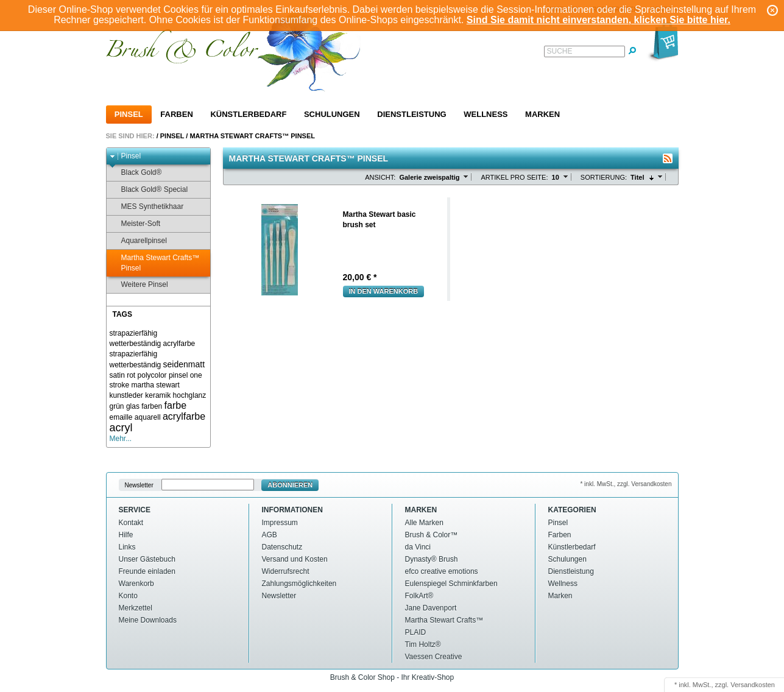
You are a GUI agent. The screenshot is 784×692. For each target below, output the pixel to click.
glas (133, 406)
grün (117, 406)
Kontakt (131, 523)
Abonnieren (290, 485)
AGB (270, 535)
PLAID (416, 632)
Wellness (486, 114)
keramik (158, 395)
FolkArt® (419, 596)
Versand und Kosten (295, 559)
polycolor (152, 375)
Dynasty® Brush (432, 559)
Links (127, 547)
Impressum (280, 523)
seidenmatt (184, 364)
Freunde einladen (147, 571)
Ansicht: (380, 177)
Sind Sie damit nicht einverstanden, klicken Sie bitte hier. (599, 20)
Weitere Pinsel (139, 285)
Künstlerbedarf (248, 114)
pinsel (178, 375)
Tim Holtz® (423, 644)
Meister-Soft (135, 224)
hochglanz (190, 395)
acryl (121, 428)
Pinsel (129, 114)
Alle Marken (424, 523)
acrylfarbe (184, 416)
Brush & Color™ (432, 535)
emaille (121, 417)
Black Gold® (136, 173)
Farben (176, 114)
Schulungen (332, 114)
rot (131, 375)
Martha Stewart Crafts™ (444, 620)
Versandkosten (753, 685)
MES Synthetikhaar (147, 207)
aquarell (148, 417)
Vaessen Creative (434, 657)
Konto (128, 596)
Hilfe (126, 535)
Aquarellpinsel (138, 241)
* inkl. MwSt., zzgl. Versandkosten (626, 484)
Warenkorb (136, 584)
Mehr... (121, 439)
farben (152, 406)
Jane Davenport (431, 608)
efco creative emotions (442, 571)
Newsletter (139, 485)
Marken (542, 114)
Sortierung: (604, 177)
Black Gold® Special (149, 190)
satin (117, 375)
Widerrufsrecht (286, 571)
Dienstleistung (411, 114)
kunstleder (126, 395)
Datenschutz (282, 547)
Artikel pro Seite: (514, 177)
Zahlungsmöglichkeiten (299, 584)
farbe (175, 405)
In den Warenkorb (384, 291)
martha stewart (156, 385)
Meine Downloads (148, 620)
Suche (560, 51)
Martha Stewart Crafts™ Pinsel (252, 136)
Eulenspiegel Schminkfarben (451, 584)
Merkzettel (136, 608)
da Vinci (418, 547)
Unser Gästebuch (147, 559)
